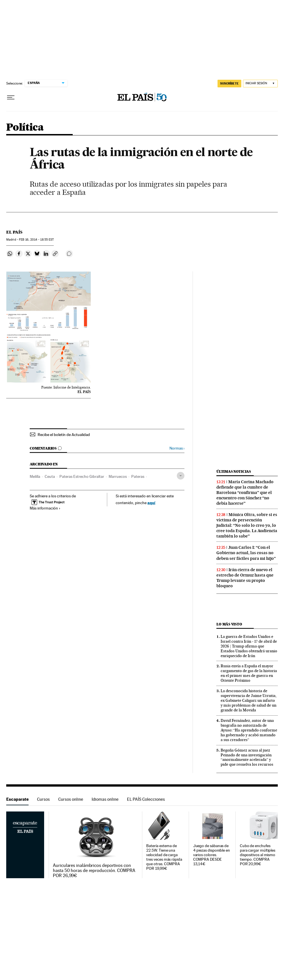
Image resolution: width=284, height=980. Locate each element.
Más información (45, 508)
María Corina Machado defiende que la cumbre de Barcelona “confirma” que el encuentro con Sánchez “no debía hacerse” (245, 493)
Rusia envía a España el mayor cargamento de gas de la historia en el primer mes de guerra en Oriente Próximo (249, 673)
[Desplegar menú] (11, 98)
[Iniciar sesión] (260, 84)
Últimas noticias (234, 471)
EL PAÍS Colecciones (146, 799)
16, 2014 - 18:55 (36, 240)
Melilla (35, 476)
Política (25, 128)
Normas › (177, 448)
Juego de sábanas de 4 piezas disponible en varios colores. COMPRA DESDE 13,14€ (212, 855)
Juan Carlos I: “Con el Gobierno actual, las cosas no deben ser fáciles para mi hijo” (246, 553)
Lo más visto (229, 624)
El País (14, 232)
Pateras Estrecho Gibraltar (82, 476)
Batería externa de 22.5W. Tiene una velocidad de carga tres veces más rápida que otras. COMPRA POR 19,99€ (164, 857)
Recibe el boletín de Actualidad (64, 435)
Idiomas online (105, 799)
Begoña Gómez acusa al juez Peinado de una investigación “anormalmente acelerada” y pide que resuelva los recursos (247, 757)
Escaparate (17, 799)
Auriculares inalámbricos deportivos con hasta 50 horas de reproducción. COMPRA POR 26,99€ (94, 871)
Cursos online (71, 799)
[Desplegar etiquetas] (181, 476)
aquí (151, 503)
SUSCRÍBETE (229, 83)
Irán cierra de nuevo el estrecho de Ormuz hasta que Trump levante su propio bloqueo (245, 578)
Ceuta (50, 476)
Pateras (138, 476)
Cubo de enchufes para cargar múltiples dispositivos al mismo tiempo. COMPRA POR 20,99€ (258, 855)
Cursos (43, 799)
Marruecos (118, 476)
